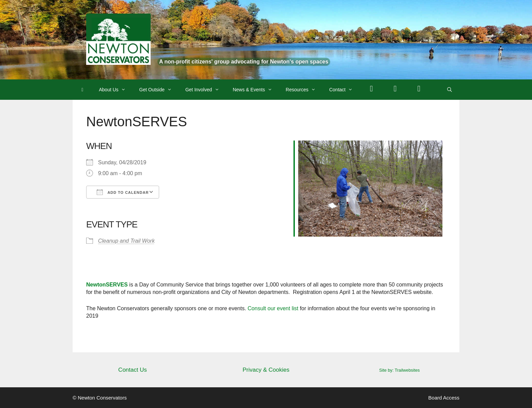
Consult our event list (273, 308)
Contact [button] (344, 90)
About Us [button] (116, 90)
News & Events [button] (256, 90)
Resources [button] (304, 90)
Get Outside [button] (159, 90)
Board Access (444, 398)
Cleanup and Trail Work (126, 241)
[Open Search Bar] (450, 90)
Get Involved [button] (206, 90)
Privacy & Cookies (266, 370)
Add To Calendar (123, 192)
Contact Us (133, 370)
